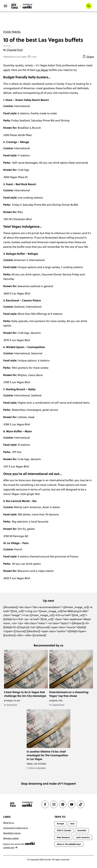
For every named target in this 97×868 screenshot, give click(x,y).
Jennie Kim (12, 705)
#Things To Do (12, 701)
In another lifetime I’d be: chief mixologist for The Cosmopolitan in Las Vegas (47, 755)
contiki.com (10, 847)
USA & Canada (64, 830)
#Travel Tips (56, 701)
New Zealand (63, 837)
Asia (72, 824)
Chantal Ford (15, 50)
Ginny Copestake (38, 768)
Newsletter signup (12, 833)
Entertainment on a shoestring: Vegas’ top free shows (69, 694)
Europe (60, 824)
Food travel (12, 32)
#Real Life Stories (36, 764)
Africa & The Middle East (69, 844)
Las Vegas (42, 70)
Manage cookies (11, 838)
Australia (82, 830)
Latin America (83, 837)
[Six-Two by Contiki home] (15, 6)
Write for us (9, 823)
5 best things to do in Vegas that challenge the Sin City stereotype (25, 694)
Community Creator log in (16, 828)
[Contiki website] (27, 804)
